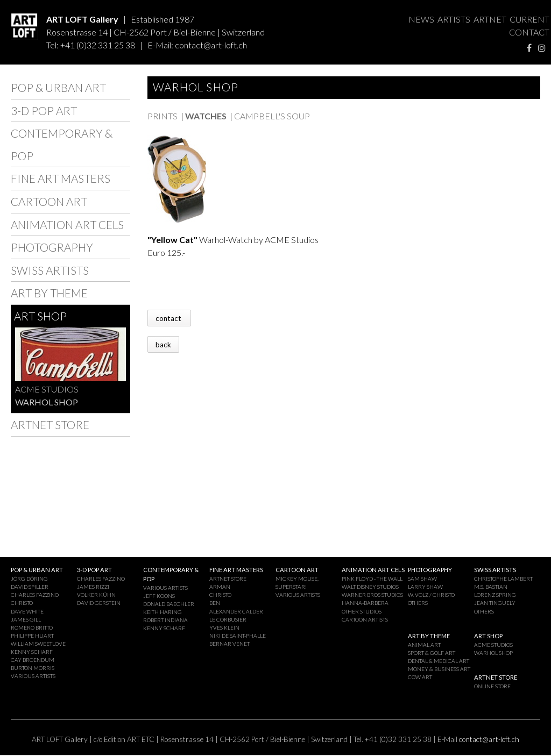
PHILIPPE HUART (32, 636)
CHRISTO (22, 603)
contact (169, 318)
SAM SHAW (422, 579)
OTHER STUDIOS (362, 611)
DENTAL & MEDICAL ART (439, 661)
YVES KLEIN (224, 627)
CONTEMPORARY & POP (62, 144)
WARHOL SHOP (47, 402)
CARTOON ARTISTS (365, 619)
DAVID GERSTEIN (99, 603)
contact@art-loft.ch (211, 45)
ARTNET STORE (50, 425)
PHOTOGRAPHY (52, 247)
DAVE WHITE (27, 611)
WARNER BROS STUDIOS (372, 595)
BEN (215, 603)
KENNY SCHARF (32, 652)
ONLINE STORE (492, 686)
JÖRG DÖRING (29, 579)
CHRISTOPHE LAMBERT (503, 579)
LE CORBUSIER (228, 619)
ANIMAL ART (424, 645)
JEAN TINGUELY (495, 603)
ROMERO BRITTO (32, 627)
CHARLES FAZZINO (35, 595)
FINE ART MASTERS (61, 178)
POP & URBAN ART (58, 87)
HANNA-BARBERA (365, 603)
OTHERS (418, 603)
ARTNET (490, 19)
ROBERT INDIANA (165, 620)
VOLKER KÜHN (96, 595)
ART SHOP (40, 316)
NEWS (421, 19)
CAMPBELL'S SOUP (272, 116)
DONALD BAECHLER (169, 604)
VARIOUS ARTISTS (33, 676)
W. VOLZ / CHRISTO (431, 595)
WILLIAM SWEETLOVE (38, 644)
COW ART (420, 677)
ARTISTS (454, 19)
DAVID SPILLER (30, 587)
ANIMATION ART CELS (67, 224)
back (163, 344)
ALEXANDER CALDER (236, 611)
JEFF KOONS (159, 596)
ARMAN (220, 587)
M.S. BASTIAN (491, 587)
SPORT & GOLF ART (432, 653)
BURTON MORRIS (33, 668)
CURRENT (529, 19)
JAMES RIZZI (93, 587)
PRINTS (163, 116)
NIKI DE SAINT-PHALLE (238, 636)
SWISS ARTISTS (50, 270)
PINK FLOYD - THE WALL (372, 579)
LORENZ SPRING (495, 595)
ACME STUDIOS (47, 389)
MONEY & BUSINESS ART (439, 669)
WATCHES (206, 116)
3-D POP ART (44, 110)
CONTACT (529, 32)
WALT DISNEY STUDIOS (370, 587)
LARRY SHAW (425, 587)
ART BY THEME (49, 293)
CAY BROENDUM (33, 660)
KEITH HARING (163, 612)
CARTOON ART (49, 201)
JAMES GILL (26, 619)
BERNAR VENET (229, 644)
